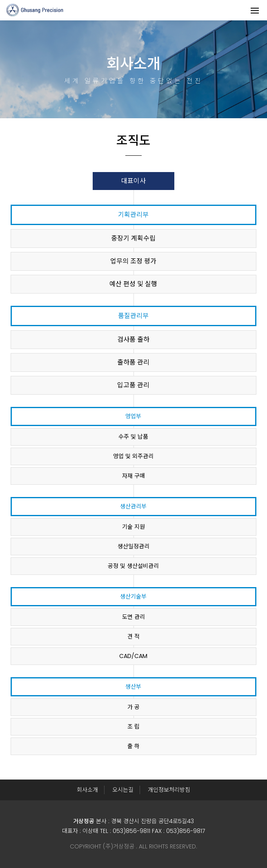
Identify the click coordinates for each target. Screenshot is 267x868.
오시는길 (123, 790)
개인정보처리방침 (169, 790)
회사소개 (87, 790)
